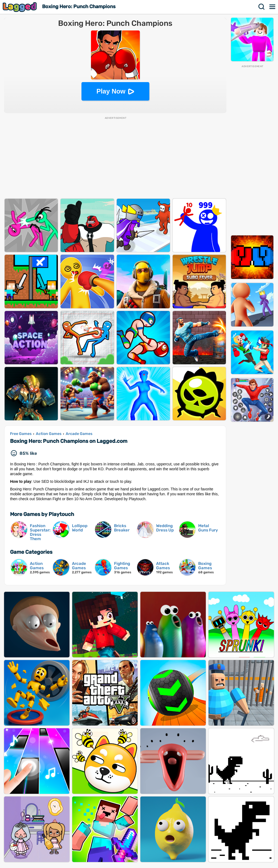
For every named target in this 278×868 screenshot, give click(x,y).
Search (262, 7)
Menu (273, 7)
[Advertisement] (252, 150)
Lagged (20, 7)
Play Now (111, 91)
